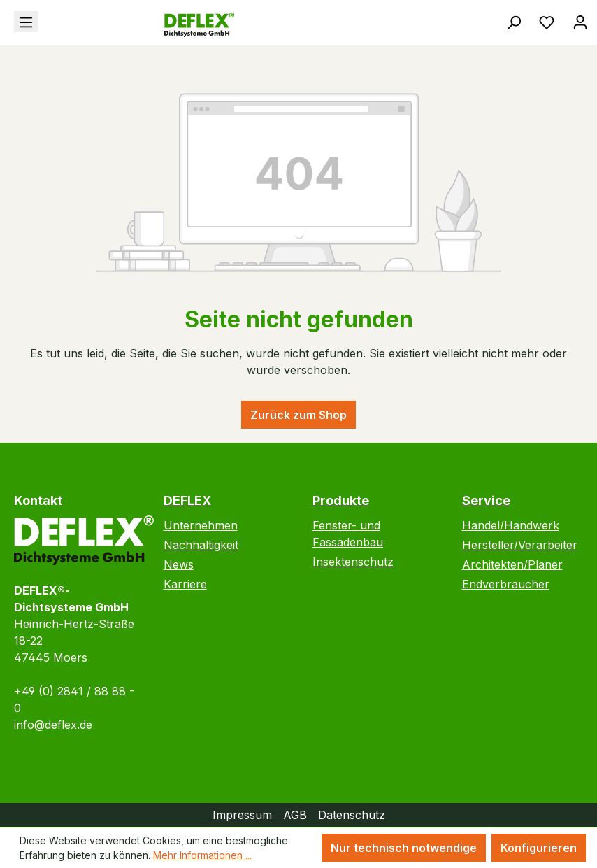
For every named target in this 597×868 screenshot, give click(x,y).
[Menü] (26, 22)
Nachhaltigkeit (201, 545)
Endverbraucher (506, 584)
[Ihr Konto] (580, 22)
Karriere (185, 584)
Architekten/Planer (512, 564)
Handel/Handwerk (511, 525)
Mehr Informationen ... (202, 855)
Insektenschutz (353, 562)
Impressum (242, 815)
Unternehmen (201, 525)
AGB (295, 815)
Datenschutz (352, 815)
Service (486, 500)
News (179, 564)
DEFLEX (187, 500)
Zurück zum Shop (298, 415)
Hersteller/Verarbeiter (520, 545)
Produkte (341, 500)
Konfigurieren (539, 848)
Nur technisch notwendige (404, 848)
